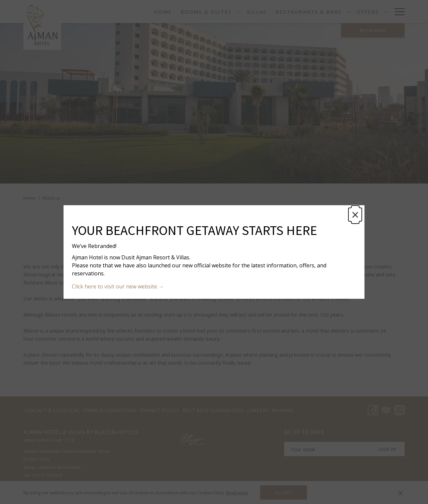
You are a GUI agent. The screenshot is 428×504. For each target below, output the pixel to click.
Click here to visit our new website (115, 286)
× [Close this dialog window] (355, 215)
